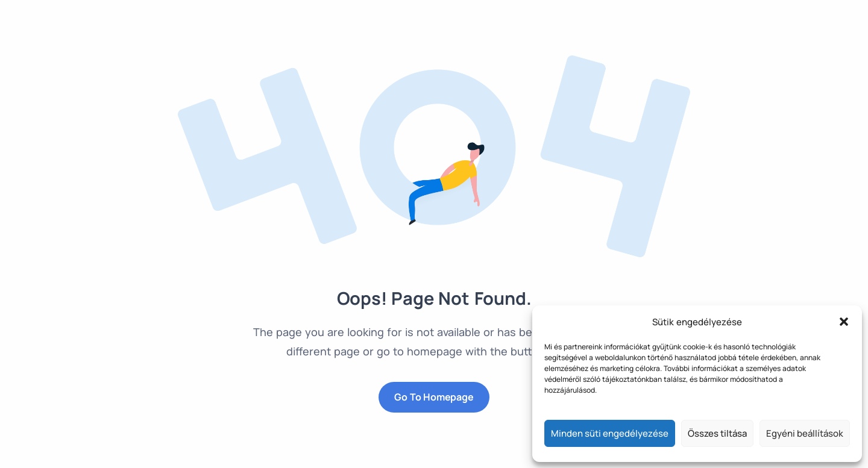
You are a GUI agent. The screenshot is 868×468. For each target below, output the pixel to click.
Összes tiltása (717, 433)
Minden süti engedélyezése (610, 433)
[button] (844, 322)
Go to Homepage (434, 397)
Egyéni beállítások (805, 433)
